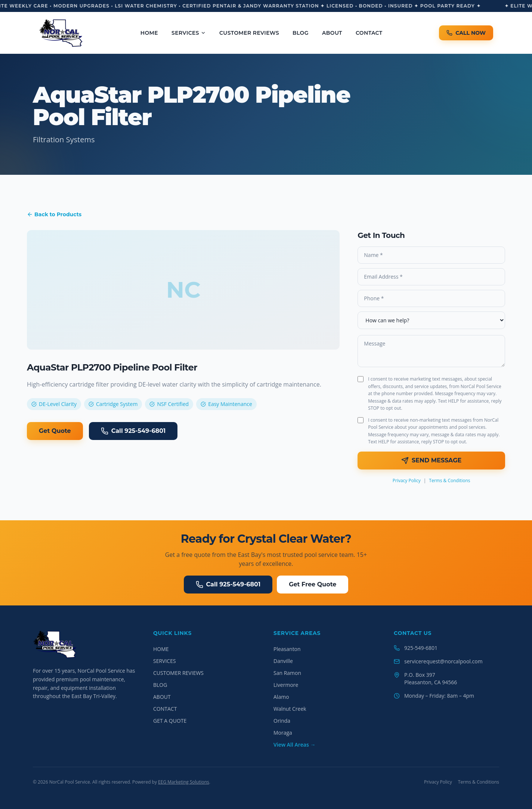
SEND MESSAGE (431, 461)
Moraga (283, 733)
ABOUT (332, 33)
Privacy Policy (407, 481)
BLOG (301, 33)
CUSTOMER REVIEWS (249, 33)
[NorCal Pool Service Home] (61, 33)
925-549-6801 (421, 648)
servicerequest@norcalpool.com (443, 661)
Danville (283, 661)
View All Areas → (294, 745)
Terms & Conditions (449, 481)
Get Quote (55, 431)
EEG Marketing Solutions (184, 782)
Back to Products (54, 214)
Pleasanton (287, 649)
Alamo (281, 697)
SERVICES (189, 33)
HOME (149, 33)
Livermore (286, 685)
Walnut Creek (290, 709)
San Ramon (287, 673)
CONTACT (369, 33)
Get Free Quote (313, 584)
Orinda (282, 721)
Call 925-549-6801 (133, 431)
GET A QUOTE (170, 721)
